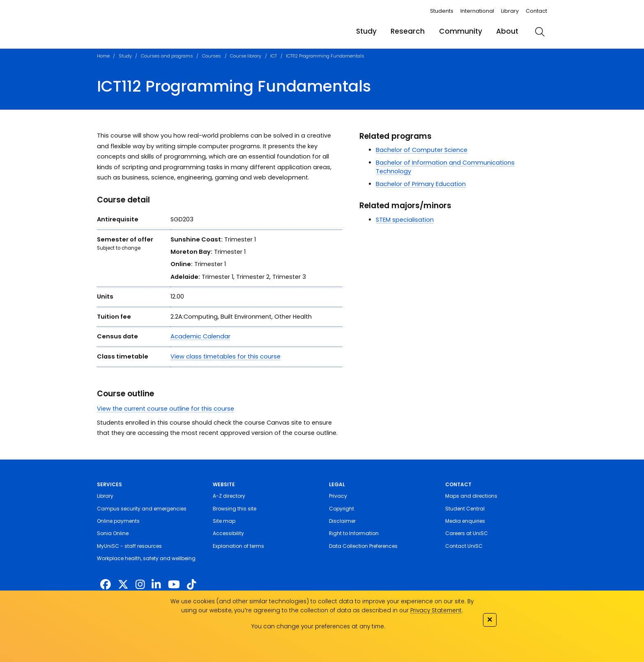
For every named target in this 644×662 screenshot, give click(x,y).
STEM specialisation (405, 220)
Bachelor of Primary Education (421, 184)
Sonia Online (113, 533)
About (507, 31)
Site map (224, 521)
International (477, 11)
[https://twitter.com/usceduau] (123, 584)
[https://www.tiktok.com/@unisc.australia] (191, 584)
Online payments (118, 521)
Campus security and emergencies (142, 509)
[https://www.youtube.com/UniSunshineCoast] (174, 584)
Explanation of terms (238, 546)
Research (408, 31)
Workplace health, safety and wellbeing (146, 558)
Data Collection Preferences (363, 546)
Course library (246, 56)
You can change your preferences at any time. (318, 626)
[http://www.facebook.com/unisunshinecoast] (106, 584)
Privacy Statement (436, 610)
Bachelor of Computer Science (422, 150)
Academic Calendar (200, 336)
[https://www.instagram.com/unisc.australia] (140, 584)
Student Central (465, 509)
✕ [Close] (490, 619)
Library (510, 11)
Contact (536, 11)
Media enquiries (465, 521)
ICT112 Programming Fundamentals (325, 56)
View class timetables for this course (225, 356)
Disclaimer (342, 521)
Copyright (342, 509)
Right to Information (354, 533)
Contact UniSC (464, 546)
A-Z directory (229, 496)
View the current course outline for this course (166, 409)
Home (103, 56)
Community (461, 31)
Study (366, 31)
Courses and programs (167, 56)
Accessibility (228, 533)
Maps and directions (471, 496)
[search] (540, 32)
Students (442, 11)
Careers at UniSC (467, 533)
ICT (274, 56)
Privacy (338, 496)
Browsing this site (235, 509)
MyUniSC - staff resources (129, 546)
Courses (212, 56)
